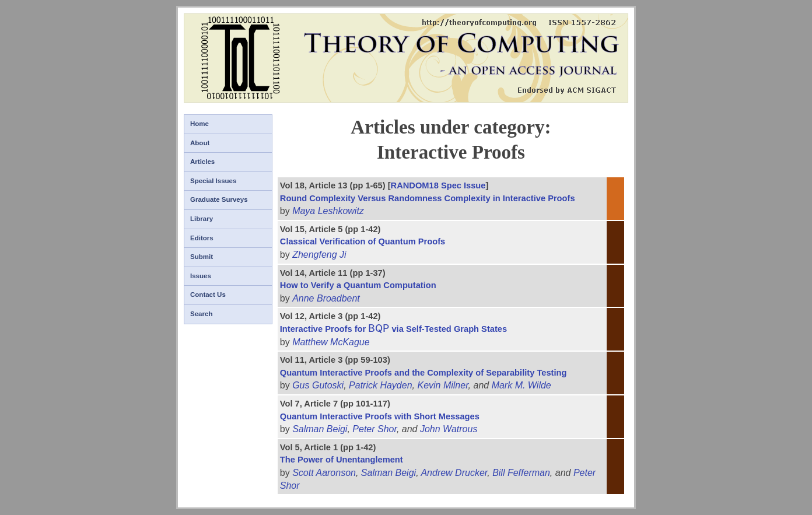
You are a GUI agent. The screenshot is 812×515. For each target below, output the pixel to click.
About (200, 143)
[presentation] (379, 329)
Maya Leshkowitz (328, 211)
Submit (202, 257)
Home (199, 124)
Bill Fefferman (521, 473)
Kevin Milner (442, 385)
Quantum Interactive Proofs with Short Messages (380, 416)
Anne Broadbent (326, 298)
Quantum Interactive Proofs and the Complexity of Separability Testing (423, 373)
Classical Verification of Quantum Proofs (363, 241)
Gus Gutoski (318, 385)
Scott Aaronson (324, 473)
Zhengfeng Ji (319, 255)
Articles (202, 162)
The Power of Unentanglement (342, 460)
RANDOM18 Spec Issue (438, 185)
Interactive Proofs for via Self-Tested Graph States (393, 329)
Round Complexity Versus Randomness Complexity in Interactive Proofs (428, 198)
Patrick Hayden (381, 385)
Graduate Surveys (219, 199)
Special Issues (213, 181)
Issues (201, 276)
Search (201, 314)
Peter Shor (374, 429)
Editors (202, 238)
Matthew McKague (331, 342)
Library (202, 219)
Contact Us (208, 295)
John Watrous (449, 429)
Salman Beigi (320, 429)
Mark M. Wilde (521, 385)
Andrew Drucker (454, 473)
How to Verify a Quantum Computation (358, 285)
